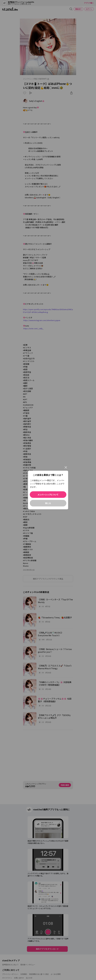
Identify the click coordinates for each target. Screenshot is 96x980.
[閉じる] (66, 467)
